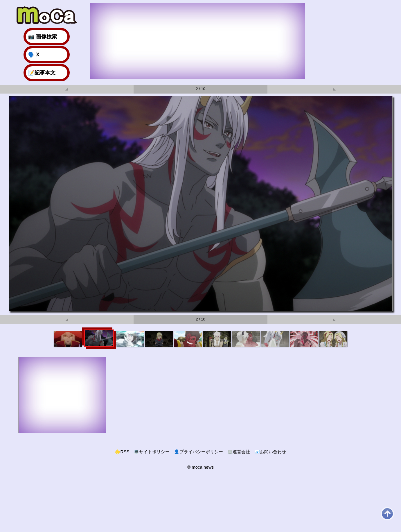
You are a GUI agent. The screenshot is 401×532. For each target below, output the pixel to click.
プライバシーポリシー (198, 452)
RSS (122, 452)
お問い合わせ (270, 452)
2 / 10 (200, 89)
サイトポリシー (152, 452)
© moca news (200, 467)
